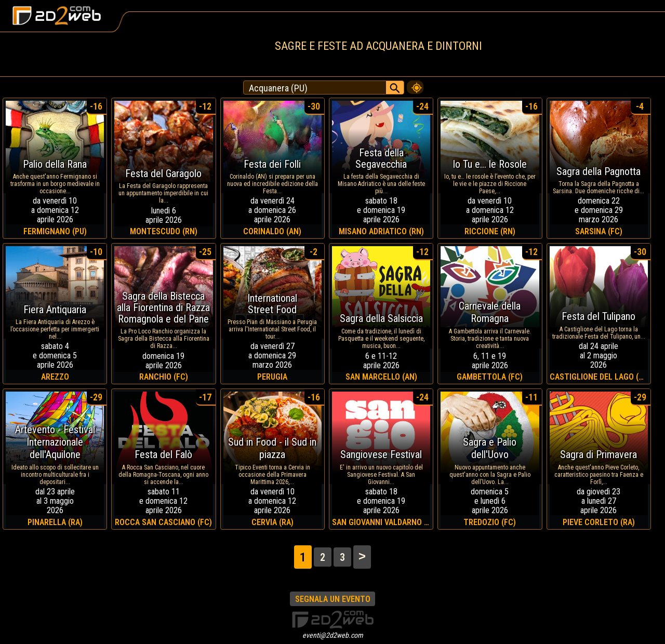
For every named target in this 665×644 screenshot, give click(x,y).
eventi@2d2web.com (333, 635)
